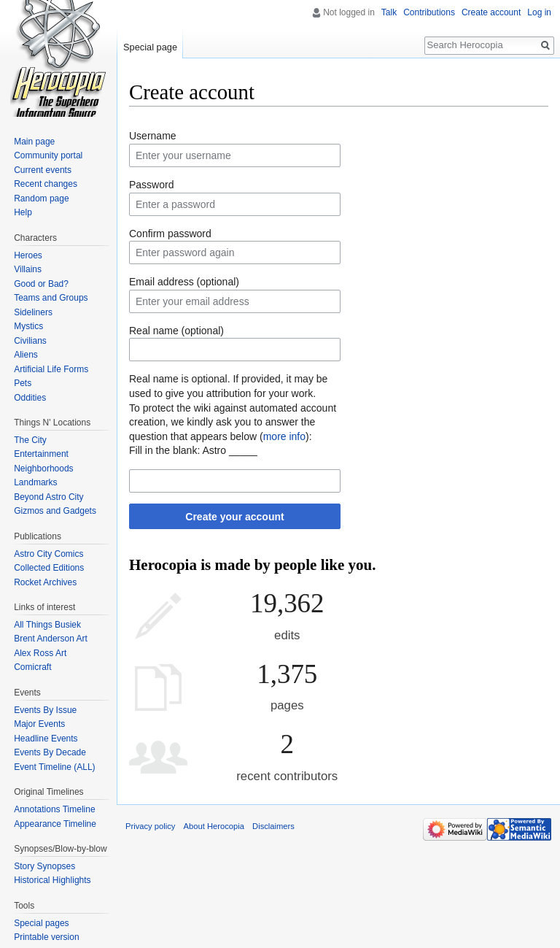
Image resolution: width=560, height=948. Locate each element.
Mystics (28, 326)
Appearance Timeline (55, 824)
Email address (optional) (184, 282)
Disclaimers (273, 826)
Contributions (429, 12)
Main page (34, 142)
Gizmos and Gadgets (55, 511)
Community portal (48, 155)
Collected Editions (49, 568)
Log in (539, 12)
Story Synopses (44, 866)
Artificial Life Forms (51, 369)
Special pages (41, 923)
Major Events (39, 724)
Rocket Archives (45, 582)
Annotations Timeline (54, 809)
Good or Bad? (41, 284)
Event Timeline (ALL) (54, 767)
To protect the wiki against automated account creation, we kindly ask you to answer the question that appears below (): (233, 422)
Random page (41, 199)
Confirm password (170, 234)
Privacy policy (150, 826)
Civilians (30, 341)
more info (284, 436)
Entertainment (41, 454)
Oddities (30, 398)
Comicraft (32, 667)
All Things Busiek (47, 625)
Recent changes (46, 184)
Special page (150, 47)
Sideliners (33, 312)
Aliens (26, 355)
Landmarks (35, 482)
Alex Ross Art (40, 653)
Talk (389, 12)
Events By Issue (45, 710)
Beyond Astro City (48, 497)
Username (153, 136)
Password (151, 185)
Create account (491, 12)
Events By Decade (50, 752)
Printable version (46, 937)
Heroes (28, 255)
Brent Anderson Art (51, 639)
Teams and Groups (51, 298)
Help (23, 212)
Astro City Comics (48, 554)
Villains (28, 269)
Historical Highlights (52, 880)
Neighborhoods (43, 469)
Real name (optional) (176, 331)
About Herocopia (214, 826)
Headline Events (46, 739)
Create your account (234, 517)
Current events (43, 170)
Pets (23, 383)
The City (30, 440)
